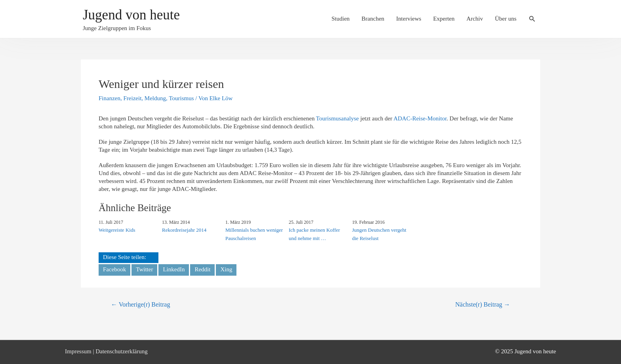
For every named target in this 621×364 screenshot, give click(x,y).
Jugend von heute (131, 15)
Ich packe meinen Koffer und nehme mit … (314, 234)
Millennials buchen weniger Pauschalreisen (254, 234)
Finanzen (110, 98)
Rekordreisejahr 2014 (184, 230)
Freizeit (132, 98)
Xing (226, 269)
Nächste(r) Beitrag (483, 304)
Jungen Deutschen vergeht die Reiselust (379, 234)
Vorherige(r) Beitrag (140, 304)
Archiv (475, 19)
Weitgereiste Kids (117, 230)
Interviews (409, 19)
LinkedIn (174, 269)
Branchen (373, 19)
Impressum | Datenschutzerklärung (106, 351)
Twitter (144, 269)
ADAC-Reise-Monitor (420, 118)
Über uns (506, 19)
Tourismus (181, 98)
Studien (341, 19)
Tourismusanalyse (337, 118)
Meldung (155, 98)
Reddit (202, 269)
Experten (444, 19)
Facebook (114, 269)
